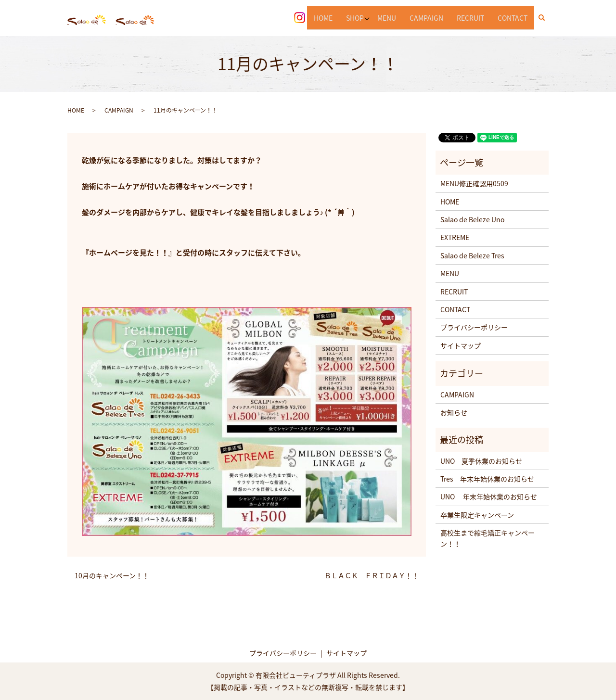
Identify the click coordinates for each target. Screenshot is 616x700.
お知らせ (454, 412)
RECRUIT (470, 17)
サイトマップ (461, 345)
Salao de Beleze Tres (472, 255)
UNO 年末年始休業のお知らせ (489, 496)
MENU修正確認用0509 (474, 183)
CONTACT (513, 17)
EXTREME (455, 237)
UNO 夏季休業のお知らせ (481, 461)
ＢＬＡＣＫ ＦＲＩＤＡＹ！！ (372, 576)
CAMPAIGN (426, 17)
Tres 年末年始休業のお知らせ (487, 479)
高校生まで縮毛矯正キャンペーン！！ (488, 538)
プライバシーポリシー (474, 327)
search (545, 18)
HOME (322, 17)
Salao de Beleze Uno (472, 219)
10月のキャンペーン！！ (112, 576)
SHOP (353, 17)
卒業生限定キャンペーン (477, 515)
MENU (387, 17)
